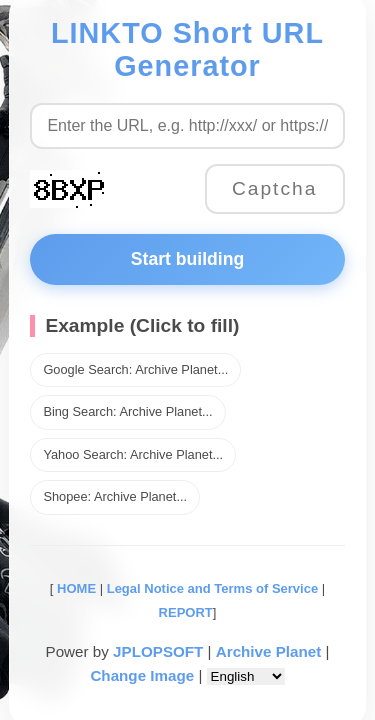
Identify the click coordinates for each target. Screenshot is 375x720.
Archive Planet (269, 651)
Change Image (142, 675)
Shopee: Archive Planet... (115, 496)
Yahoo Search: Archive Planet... (133, 454)
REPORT (186, 612)
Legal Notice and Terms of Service (212, 588)
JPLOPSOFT (158, 651)
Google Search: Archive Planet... (135, 369)
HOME (74, 588)
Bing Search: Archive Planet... (127, 411)
